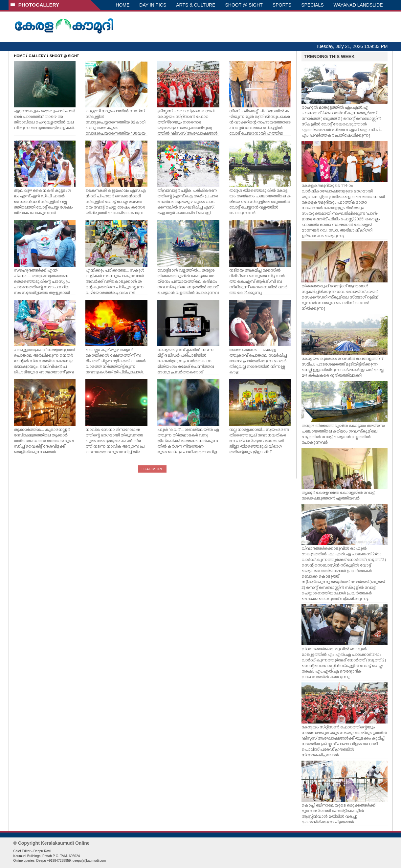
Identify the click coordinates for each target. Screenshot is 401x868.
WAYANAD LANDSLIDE (358, 5)
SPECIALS (312, 5)
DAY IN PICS (153, 5)
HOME (123, 5)
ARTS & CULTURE (196, 5)
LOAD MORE (152, 469)
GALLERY (37, 56)
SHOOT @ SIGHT (244, 5)
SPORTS (282, 5)
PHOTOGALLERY (35, 5)
